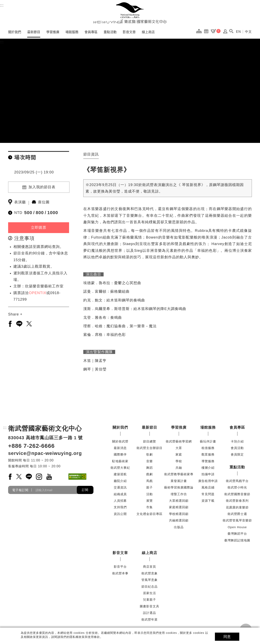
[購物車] (216, 31)
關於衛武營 (120, 441)
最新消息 (120, 448)
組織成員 (120, 494)
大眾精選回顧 (179, 501)
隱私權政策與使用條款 (85, 637)
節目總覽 (149, 441)
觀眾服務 (208, 454)
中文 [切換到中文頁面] (248, 32)
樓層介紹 (208, 468)
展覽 (149, 501)
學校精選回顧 (179, 514)
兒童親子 (149, 600)
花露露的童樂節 (237, 507)
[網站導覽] (200, 31)
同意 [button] (227, 637)
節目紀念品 (149, 586)
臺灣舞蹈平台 (237, 534)
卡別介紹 (237, 441)
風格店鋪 (208, 487)
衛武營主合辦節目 (149, 448)
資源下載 (208, 501)
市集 (149, 507)
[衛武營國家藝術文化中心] (130, 13)
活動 (149, 494)
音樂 (149, 461)
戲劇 (149, 474)
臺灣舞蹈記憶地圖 (237, 540)
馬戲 (149, 481)
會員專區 (91, 32)
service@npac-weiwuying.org (45, 453)
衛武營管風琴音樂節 (237, 520)
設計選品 (149, 613)
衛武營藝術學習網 (179, 441)
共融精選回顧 (179, 520)
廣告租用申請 (208, 481)
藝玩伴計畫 (208, 441)
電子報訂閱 (20, 490)
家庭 (179, 454)
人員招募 (120, 501)
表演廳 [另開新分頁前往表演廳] (20, 202)
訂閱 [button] (85, 490)
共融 (179, 468)
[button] (231, 31)
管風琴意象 (149, 580)
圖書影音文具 (149, 606)
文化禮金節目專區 (149, 514)
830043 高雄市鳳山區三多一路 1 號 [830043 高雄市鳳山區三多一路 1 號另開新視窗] (45, 438)
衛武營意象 (149, 573)
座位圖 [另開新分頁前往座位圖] (44, 202)
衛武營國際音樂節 (237, 494)
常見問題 (208, 494)
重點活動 (110, 32)
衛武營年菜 (149, 619)
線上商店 (148, 32)
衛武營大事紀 (120, 468)
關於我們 (15, 32)
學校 (179, 461)
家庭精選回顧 (179, 507)
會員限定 (237, 454)
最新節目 (34, 32)
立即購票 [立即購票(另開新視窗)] (39, 228)
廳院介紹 (120, 481)
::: (2, 5)
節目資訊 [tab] (91, 154)
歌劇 (149, 454)
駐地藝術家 (120, 461)
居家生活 (149, 593)
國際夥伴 (120, 454)
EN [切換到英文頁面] (238, 32)
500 (28, 213)
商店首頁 (149, 567)
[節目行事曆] (207, 31)
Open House (237, 527)
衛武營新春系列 (237, 501)
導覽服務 (208, 461)
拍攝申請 (208, 474)
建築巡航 (120, 474)
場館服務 (72, 32)
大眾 (179, 448)
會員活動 (237, 448)
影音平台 (120, 567)
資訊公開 (120, 514)
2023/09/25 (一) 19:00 (34, 172)
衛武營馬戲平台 (237, 481)
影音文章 (129, 32)
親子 (149, 487)
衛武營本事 (120, 573)
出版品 (179, 527)
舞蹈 (149, 468)
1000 (53, 213)
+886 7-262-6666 (31, 446)
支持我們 (120, 507)
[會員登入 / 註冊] (225, 32)
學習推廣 (53, 32)
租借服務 (208, 448)
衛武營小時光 (237, 487)
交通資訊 (120, 487)
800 (40, 213)
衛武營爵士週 (237, 514)
